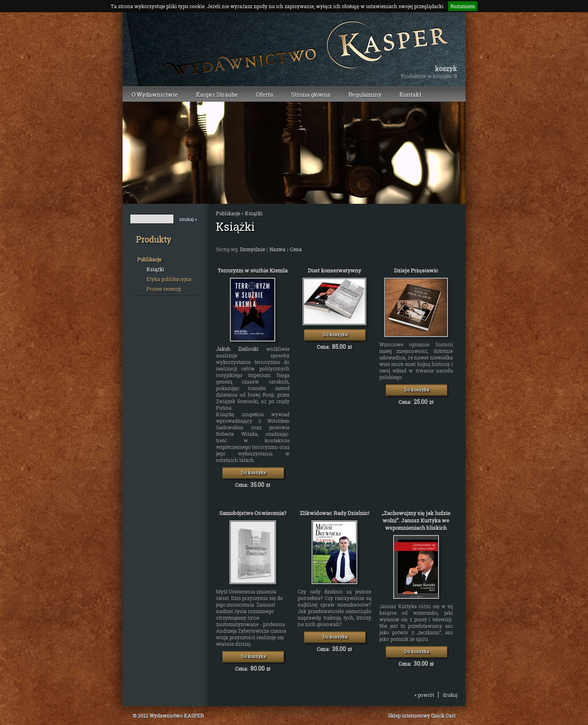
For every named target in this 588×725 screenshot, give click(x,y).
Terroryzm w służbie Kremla (253, 270)
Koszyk (446, 69)
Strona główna (311, 95)
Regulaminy (365, 95)
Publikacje (149, 259)
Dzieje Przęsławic (416, 270)
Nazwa (277, 249)
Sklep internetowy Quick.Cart (422, 716)
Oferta (265, 95)
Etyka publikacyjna (169, 279)
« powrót (424, 695)
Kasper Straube (217, 95)
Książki (155, 269)
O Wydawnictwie (155, 95)
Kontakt (410, 95)
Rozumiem (463, 6)
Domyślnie (253, 249)
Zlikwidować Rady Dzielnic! (334, 513)
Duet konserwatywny (334, 270)
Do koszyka (253, 472)
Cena (296, 249)
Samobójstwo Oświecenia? (253, 513)
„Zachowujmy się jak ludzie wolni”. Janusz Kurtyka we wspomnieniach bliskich (416, 520)
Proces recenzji (164, 289)
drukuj (450, 695)
